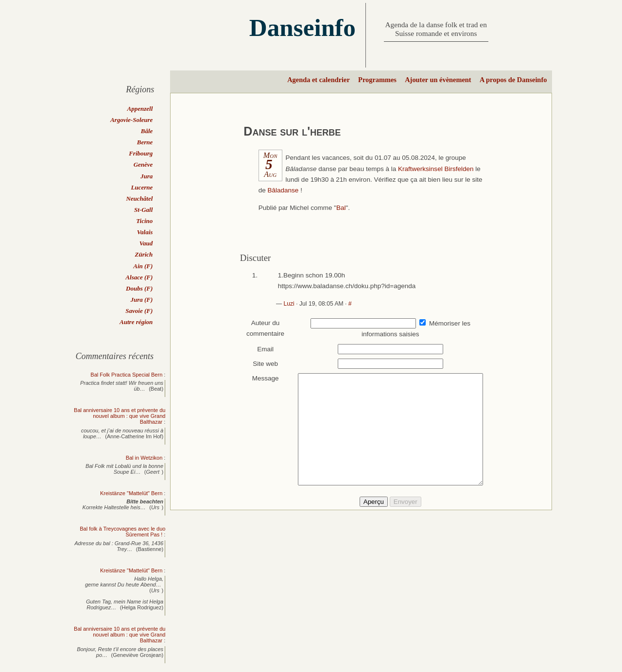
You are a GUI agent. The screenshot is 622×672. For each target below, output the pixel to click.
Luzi (289, 304)
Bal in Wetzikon (144, 458)
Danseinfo (302, 27)
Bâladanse (283, 190)
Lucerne (142, 187)
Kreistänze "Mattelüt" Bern (131, 493)
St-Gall (143, 210)
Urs (155, 507)
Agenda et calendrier (319, 80)
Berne (145, 142)
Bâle (147, 131)
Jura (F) (141, 300)
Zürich (144, 254)
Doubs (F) (139, 288)
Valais (145, 232)
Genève (143, 164)
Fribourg (141, 153)
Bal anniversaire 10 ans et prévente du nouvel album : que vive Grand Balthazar (120, 416)
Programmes (377, 80)
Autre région (136, 322)
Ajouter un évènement (438, 80)
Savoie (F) (139, 311)
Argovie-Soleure (131, 120)
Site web (261, 364)
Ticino (144, 221)
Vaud (146, 243)
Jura (147, 176)
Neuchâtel (139, 198)
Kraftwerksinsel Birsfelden (436, 169)
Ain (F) (143, 266)
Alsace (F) (139, 277)
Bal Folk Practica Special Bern (126, 375)
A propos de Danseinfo (513, 80)
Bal (341, 208)
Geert (153, 472)
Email (261, 349)
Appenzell (140, 109)
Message (261, 378)
